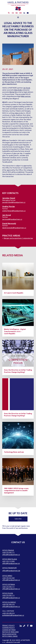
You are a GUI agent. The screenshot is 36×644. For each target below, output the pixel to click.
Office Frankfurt (10, 568)
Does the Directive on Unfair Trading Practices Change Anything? (18, 371)
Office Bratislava (10, 559)
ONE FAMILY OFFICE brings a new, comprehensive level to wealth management (16, 491)
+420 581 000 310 (8, 605)
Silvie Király (18, 90)
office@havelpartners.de (11, 571)
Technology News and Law (14, 452)
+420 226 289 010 (8, 613)
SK (17, 13)
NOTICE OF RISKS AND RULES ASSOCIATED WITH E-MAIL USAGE (10, 634)
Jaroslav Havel (9, 198)
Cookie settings (9, 630)
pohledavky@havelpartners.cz (13, 615)
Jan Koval (27, 88)
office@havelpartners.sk (11, 564)
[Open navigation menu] (18, 18)
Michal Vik (13, 92)
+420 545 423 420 (8, 578)
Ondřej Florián (9, 207)
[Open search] (9, 13)
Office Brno (7, 576)
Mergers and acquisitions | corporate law (18, 238)
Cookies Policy (8, 628)
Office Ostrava (9, 585)
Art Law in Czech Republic (14, 293)
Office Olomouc (9, 602)
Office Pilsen (8, 594)
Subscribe (18, 519)
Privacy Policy (8, 626)
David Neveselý (9, 224)
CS (13, 13)
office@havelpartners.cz (11, 555)
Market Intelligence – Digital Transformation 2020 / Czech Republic (15, 332)
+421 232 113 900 (8, 561)
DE (21, 13)
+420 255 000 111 (8, 553)
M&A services (26, 97)
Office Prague (8, 551)
